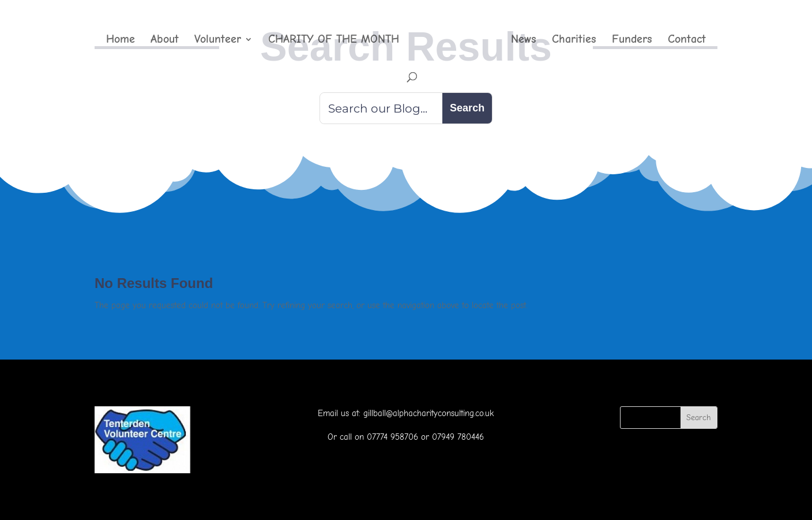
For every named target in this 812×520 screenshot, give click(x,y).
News (524, 40)
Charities (574, 40)
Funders (632, 40)
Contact (687, 40)
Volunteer (218, 40)
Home (121, 40)
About (165, 40)
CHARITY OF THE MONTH (334, 40)
